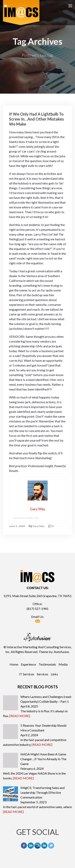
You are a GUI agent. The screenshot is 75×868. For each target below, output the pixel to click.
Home (14, 664)
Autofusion (61, 652)
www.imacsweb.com (26, 518)
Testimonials (47, 664)
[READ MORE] (20, 716)
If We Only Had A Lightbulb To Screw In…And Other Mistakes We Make (36, 119)
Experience (28, 664)
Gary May (39, 526)
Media (63, 664)
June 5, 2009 (17, 526)
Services (42, 674)
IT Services (27, 674)
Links (54, 674)
